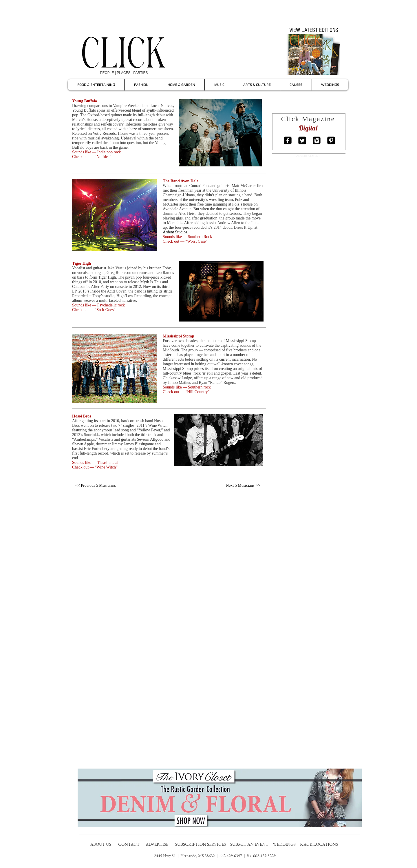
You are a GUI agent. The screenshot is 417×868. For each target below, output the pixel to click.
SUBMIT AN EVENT (250, 844)
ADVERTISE (157, 844)
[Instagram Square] (317, 140)
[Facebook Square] (288, 140)
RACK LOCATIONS (320, 844)
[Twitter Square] (302, 140)
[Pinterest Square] (331, 140)
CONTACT (129, 844)
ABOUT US (101, 844)
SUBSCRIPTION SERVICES (201, 844)
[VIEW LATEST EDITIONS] (314, 30)
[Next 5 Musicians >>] (243, 486)
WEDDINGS (286, 844)
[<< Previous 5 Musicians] (96, 486)
